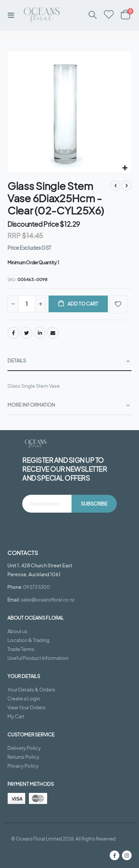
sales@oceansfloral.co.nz (47, 600)
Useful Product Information (38, 658)
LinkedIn (40, 333)
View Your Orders (27, 707)
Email (53, 333)
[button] (125, 168)
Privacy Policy (23, 766)
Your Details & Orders (31, 690)
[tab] (69, 361)
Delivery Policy (24, 748)
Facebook (13, 333)
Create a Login (24, 698)
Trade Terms (21, 649)
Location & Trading (29, 640)
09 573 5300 (37, 587)
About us (17, 631)
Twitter (26, 333)
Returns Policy (23, 757)
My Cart (16, 716)
